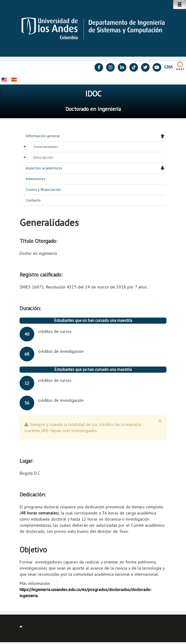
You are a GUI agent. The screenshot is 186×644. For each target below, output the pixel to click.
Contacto (33, 200)
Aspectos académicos (44, 168)
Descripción (43, 157)
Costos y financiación (43, 189)
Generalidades (46, 147)
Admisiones (35, 179)
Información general (43, 136)
